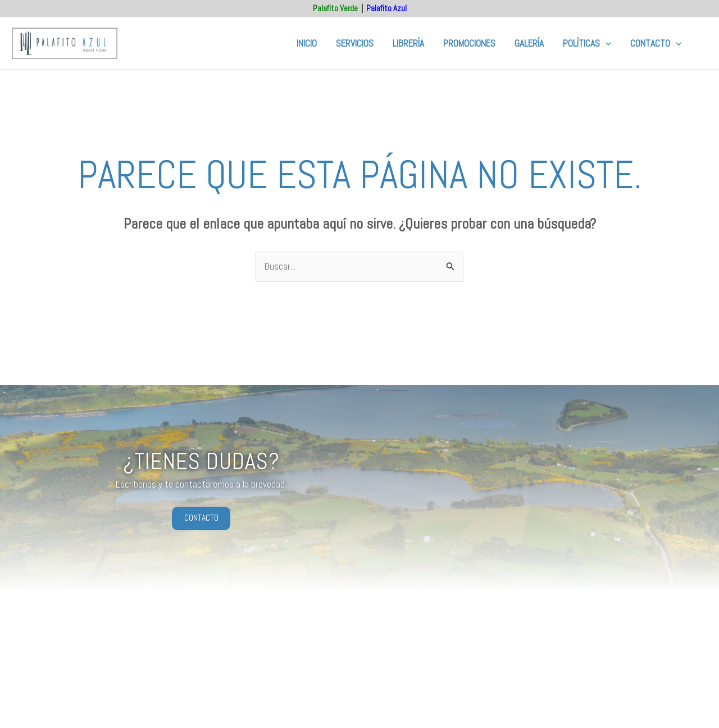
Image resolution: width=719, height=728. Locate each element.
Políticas (587, 43)
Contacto (656, 43)
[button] (606, 43)
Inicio (307, 43)
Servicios (355, 43)
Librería (408, 43)
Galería (529, 43)
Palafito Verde (335, 8)
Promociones (469, 43)
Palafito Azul (386, 8)
